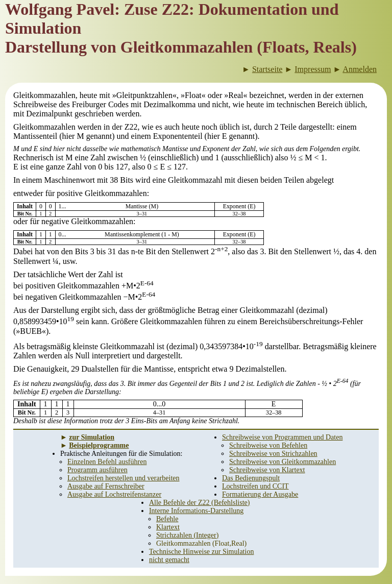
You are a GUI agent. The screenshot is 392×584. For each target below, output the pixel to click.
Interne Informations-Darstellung (196, 511)
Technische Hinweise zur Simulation (201, 552)
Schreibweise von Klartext (267, 470)
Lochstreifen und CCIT (255, 486)
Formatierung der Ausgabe (260, 494)
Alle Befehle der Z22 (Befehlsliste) (199, 503)
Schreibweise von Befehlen (268, 445)
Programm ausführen (97, 470)
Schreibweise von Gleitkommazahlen (283, 462)
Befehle (167, 519)
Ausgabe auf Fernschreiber (106, 486)
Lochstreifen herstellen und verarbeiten (124, 478)
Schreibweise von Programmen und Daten (282, 437)
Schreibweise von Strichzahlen (273, 454)
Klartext (168, 527)
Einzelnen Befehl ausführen (107, 462)
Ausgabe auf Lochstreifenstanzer (114, 494)
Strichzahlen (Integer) (187, 535)
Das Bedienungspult (251, 478)
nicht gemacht (169, 560)
